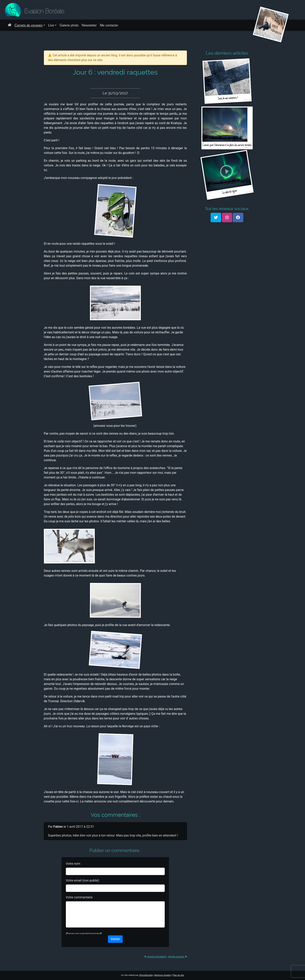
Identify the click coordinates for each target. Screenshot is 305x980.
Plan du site (178, 975)
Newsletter (89, 25)
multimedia (146, 975)
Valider (115, 939)
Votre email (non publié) (82, 880)
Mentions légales (163, 975)
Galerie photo (69, 25)
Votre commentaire (79, 897)
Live (51, 25)
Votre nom (73, 864)
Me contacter (109, 25)
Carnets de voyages (29, 25)
